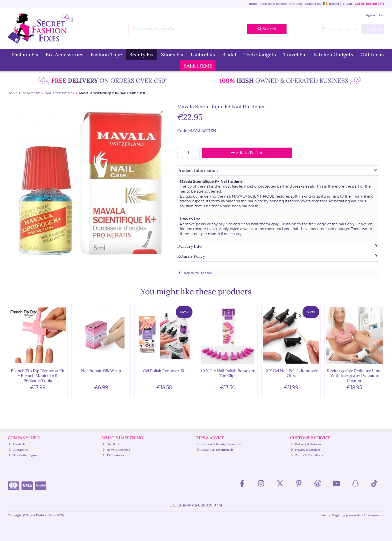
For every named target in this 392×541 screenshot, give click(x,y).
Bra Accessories (65, 54)
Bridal (229, 54)
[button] (160, 113)
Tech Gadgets (260, 54)
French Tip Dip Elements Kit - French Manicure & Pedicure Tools (38, 375)
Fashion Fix (25, 54)
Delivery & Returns (273, 4)
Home (253, 4)
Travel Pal (295, 54)
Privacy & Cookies (306, 450)
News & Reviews (116, 450)
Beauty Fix (141, 54)
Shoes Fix (172, 54)
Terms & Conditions (307, 455)
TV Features (113, 455)
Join (381, 15)
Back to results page (197, 273)
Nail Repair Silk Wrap (101, 371)
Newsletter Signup (24, 455)
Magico (337, 515)
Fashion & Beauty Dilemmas (219, 444)
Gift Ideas (372, 54)
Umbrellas (203, 54)
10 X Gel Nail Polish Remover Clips (291, 373)
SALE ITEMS (198, 66)
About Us (17, 444)
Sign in (370, 15)
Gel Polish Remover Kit (164, 371)
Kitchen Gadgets (334, 54)
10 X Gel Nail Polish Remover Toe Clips (228, 373)
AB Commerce (374, 515)
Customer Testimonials (215, 450)
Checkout (372, 29)
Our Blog (296, 4)
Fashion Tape (106, 54)
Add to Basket (247, 153)
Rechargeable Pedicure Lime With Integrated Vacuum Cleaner (354, 375)
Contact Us (313, 4)
